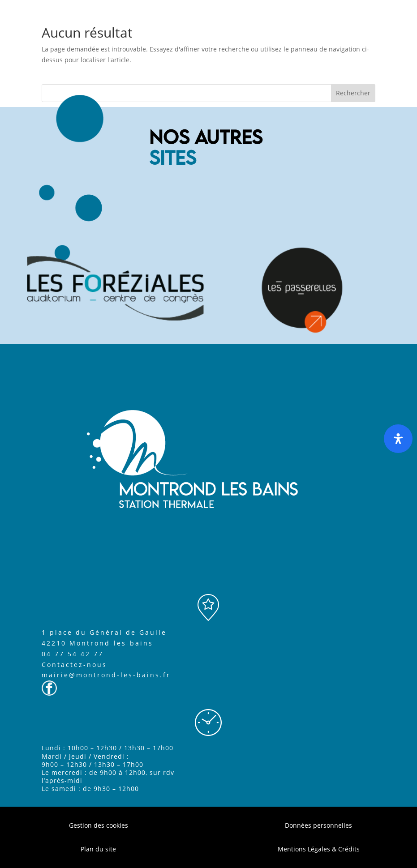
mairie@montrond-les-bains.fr (106, 675)
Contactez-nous (74, 665)
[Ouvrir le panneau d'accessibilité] (398, 439)
